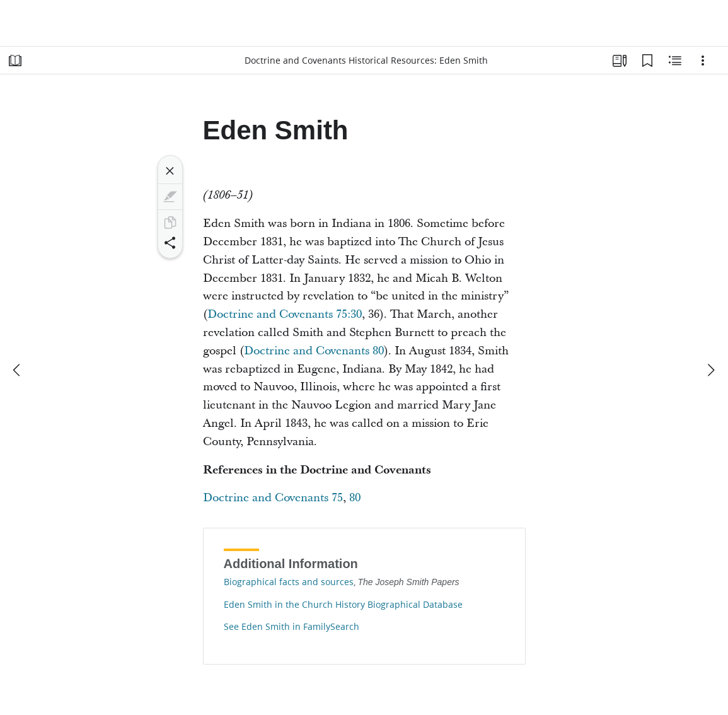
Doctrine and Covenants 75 (273, 498)
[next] (710, 370)
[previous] (18, 370)
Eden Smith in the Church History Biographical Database (343, 605)
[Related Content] (675, 61)
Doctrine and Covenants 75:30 (285, 314)
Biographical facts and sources (289, 582)
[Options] (703, 61)
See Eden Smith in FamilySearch (292, 627)
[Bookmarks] (647, 61)
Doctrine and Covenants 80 (314, 351)
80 (355, 498)
